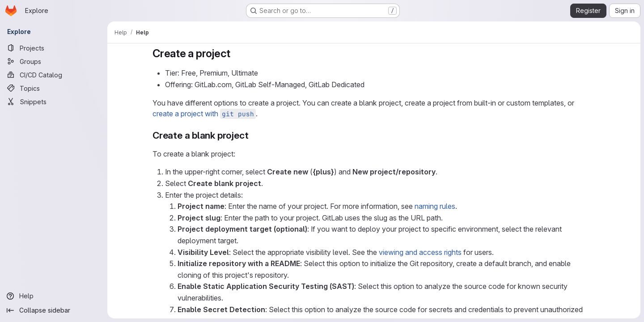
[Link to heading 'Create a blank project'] (253, 135)
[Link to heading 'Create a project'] (236, 53)
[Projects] (54, 48)
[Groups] (54, 61)
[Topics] (54, 88)
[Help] (54, 296)
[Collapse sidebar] (54, 310)
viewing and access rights (420, 252)
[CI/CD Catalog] (54, 75)
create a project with (204, 114)
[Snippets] (54, 102)
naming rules (435, 206)
